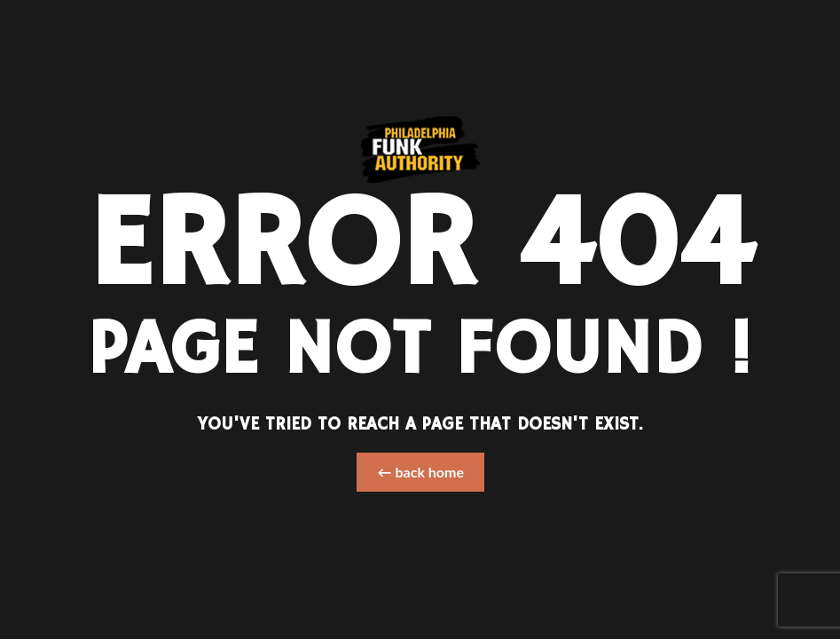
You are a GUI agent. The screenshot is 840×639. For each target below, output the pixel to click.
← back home (421, 472)
